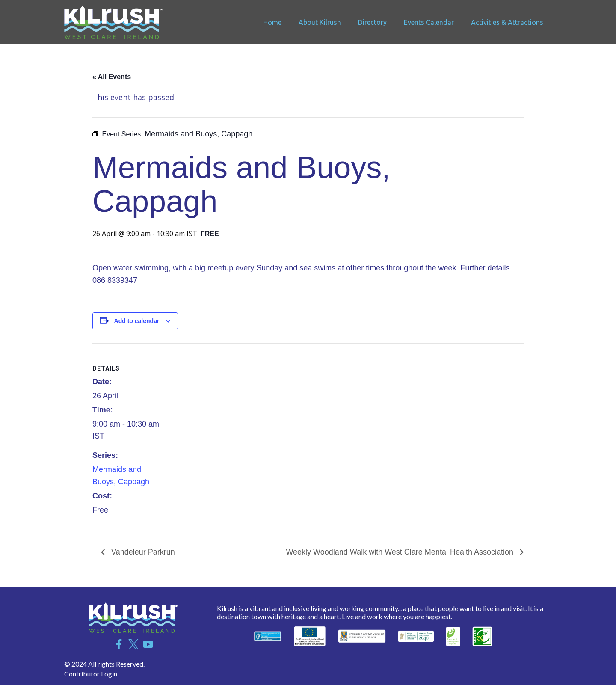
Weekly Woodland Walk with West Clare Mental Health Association (401, 552)
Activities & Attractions (507, 22)
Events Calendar (429, 22)
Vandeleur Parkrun (142, 552)
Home (272, 22)
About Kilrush (320, 22)
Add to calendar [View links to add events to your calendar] (137, 321)
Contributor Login (91, 674)
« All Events (112, 77)
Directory (372, 22)
